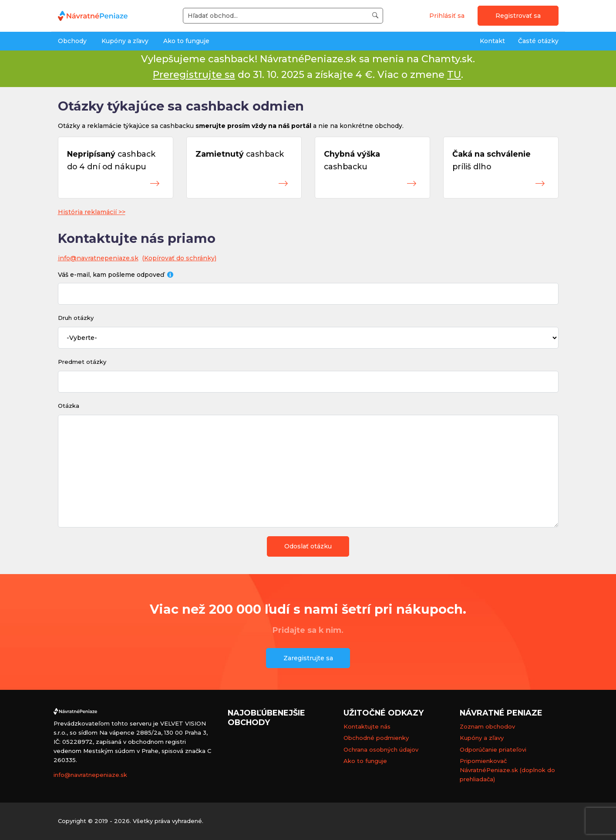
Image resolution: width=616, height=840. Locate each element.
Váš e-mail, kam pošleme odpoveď (116, 275)
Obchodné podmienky (376, 738)
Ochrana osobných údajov (381, 749)
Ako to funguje (186, 41)
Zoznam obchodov (487, 726)
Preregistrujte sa (194, 75)
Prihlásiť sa (447, 16)
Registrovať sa (518, 16)
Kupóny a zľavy (125, 41)
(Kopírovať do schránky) (179, 258)
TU (454, 75)
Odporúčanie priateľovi (493, 749)
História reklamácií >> (92, 212)
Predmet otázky (82, 362)
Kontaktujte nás (367, 726)
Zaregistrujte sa (308, 658)
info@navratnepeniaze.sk (98, 258)
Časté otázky (538, 41)
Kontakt (492, 41)
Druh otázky (76, 318)
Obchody (72, 41)
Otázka (69, 406)
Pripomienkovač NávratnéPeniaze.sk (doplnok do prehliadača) (507, 770)
